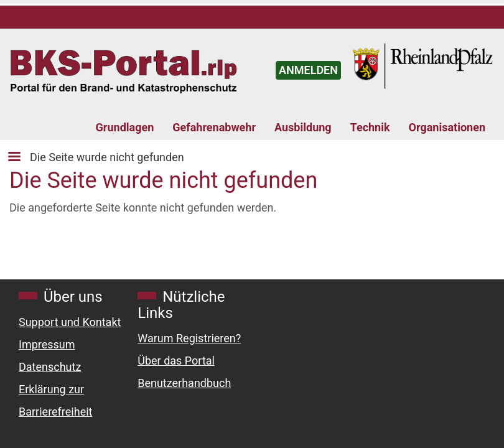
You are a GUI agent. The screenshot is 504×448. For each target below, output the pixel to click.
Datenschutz (50, 367)
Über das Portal (176, 361)
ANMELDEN (308, 70)
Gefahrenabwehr (214, 127)
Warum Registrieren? (189, 338)
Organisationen (447, 127)
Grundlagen (125, 127)
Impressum (47, 344)
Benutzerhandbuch (184, 383)
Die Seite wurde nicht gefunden (107, 157)
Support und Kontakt (70, 322)
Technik (370, 127)
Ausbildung (303, 127)
